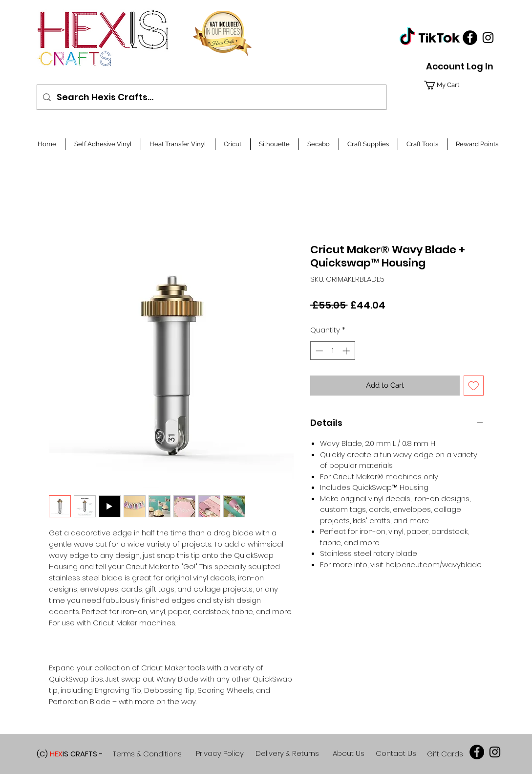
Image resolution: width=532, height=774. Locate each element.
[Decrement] (318, 351)
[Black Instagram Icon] (488, 38)
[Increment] (347, 351)
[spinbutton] (332, 351)
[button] (457, 85)
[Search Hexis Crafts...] (211, 97)
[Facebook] (470, 38)
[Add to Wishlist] (474, 386)
